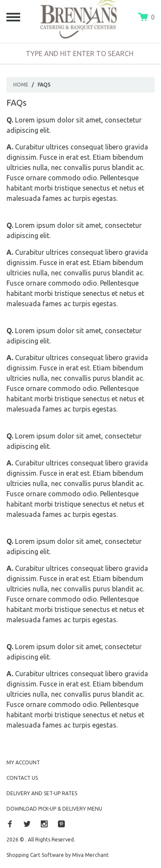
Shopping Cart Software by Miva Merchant (58, 855)
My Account (23, 762)
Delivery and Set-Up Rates (42, 793)
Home (21, 85)
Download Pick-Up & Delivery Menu (54, 809)
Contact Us (22, 778)
